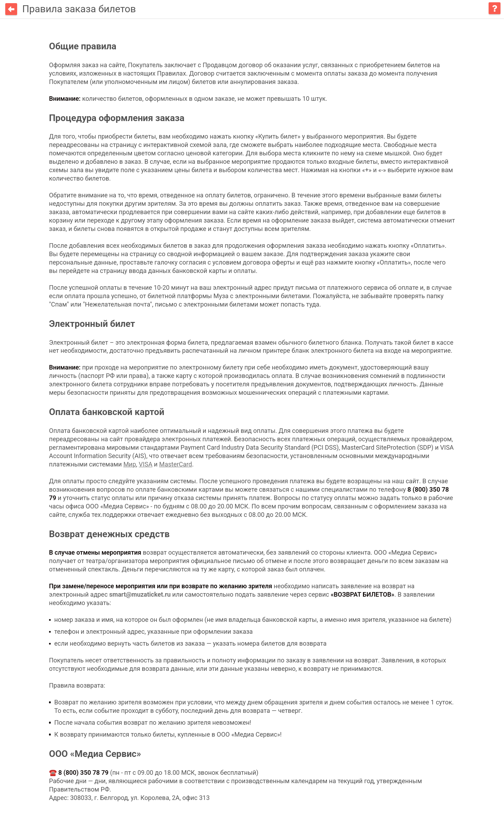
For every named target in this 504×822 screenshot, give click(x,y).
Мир (129, 463)
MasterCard (176, 463)
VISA (146, 463)
